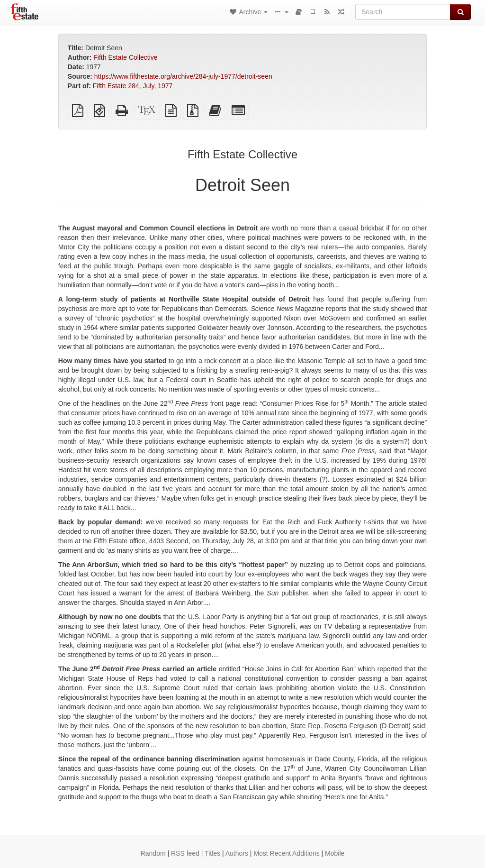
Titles (212, 853)
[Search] (403, 12)
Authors (237, 853)
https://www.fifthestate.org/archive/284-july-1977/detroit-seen (183, 76)
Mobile (335, 853)
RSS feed (185, 853)
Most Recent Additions (286, 853)
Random (153, 853)
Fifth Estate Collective (125, 57)
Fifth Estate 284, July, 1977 (133, 86)
